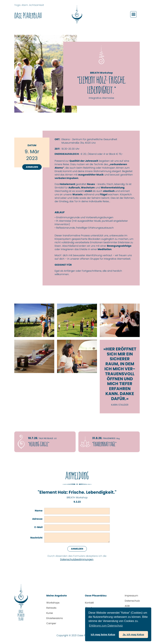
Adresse (37, 519)
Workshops (53, 603)
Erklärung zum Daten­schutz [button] (106, 626)
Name (39, 511)
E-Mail (38, 527)
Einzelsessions (55, 618)
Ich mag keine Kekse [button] (103, 635)
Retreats (51, 608)
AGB (127, 606)
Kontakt (89, 603)
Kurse (50, 613)
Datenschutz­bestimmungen (77, 559)
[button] (133, 14)
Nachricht (36, 538)
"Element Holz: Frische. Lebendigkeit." (77, 492)
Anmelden (32, 167)
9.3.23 (77, 502)
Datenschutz (132, 601)
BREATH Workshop (77, 497)
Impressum (131, 596)
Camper (51, 623)
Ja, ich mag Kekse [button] (133, 635)
